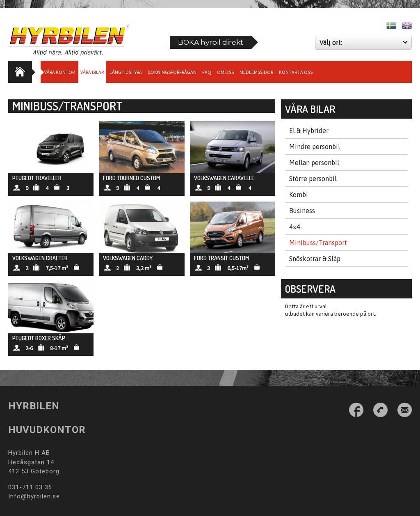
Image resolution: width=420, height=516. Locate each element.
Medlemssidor (256, 72)
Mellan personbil (314, 163)
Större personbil (313, 179)
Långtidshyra (126, 72)
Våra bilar (92, 72)
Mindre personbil (315, 147)
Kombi (299, 195)
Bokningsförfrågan (172, 72)
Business (302, 211)
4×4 (295, 227)
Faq (207, 72)
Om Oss (225, 72)
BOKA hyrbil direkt (211, 42)
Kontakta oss (296, 72)
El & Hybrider (309, 131)
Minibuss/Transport (318, 243)
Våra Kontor (59, 72)
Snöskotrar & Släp (315, 259)
